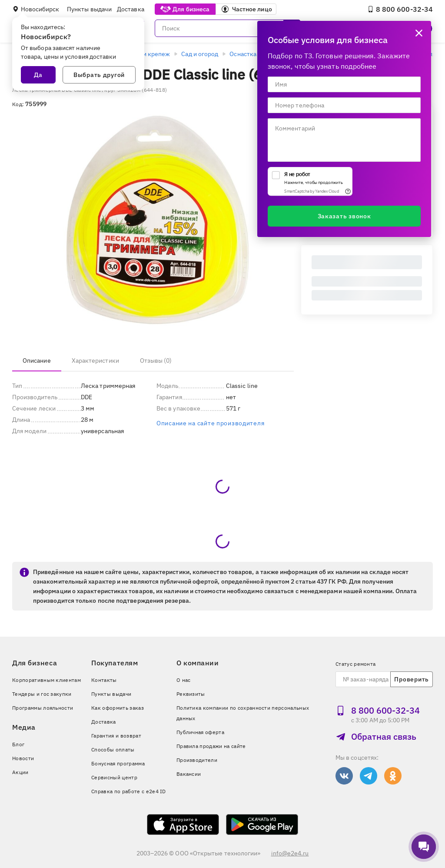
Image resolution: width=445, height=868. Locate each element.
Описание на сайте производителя (210, 423)
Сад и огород (200, 54)
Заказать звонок (344, 216)
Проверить (411, 679)
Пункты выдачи (89, 9)
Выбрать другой (99, 75)
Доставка (131, 9)
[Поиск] (228, 28)
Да (38, 75)
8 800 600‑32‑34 (400, 9)
